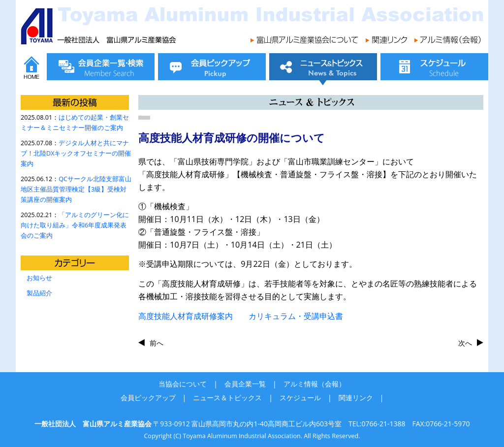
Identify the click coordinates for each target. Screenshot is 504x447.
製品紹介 (39, 293)
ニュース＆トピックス (227, 398)
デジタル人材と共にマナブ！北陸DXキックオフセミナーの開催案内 (76, 153)
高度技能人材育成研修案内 (186, 316)
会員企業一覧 (245, 384)
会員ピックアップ (148, 398)
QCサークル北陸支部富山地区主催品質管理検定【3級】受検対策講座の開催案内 (76, 189)
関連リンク (356, 398)
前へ (157, 343)
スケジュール (300, 398)
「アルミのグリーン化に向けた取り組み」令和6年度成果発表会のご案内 (75, 225)
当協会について (183, 384)
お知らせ (39, 278)
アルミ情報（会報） (315, 384)
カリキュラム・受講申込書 (288, 316)
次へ (465, 343)
